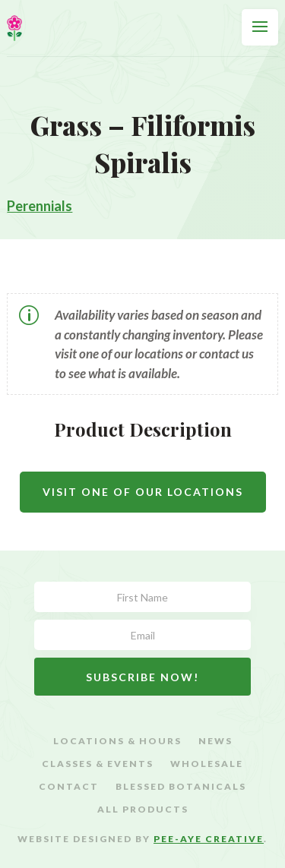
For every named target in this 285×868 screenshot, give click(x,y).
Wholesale (207, 764)
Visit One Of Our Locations (143, 492)
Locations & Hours (117, 741)
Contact (69, 787)
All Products (143, 810)
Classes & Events (98, 764)
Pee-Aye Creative (209, 839)
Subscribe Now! (142, 677)
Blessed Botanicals (181, 787)
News (215, 741)
